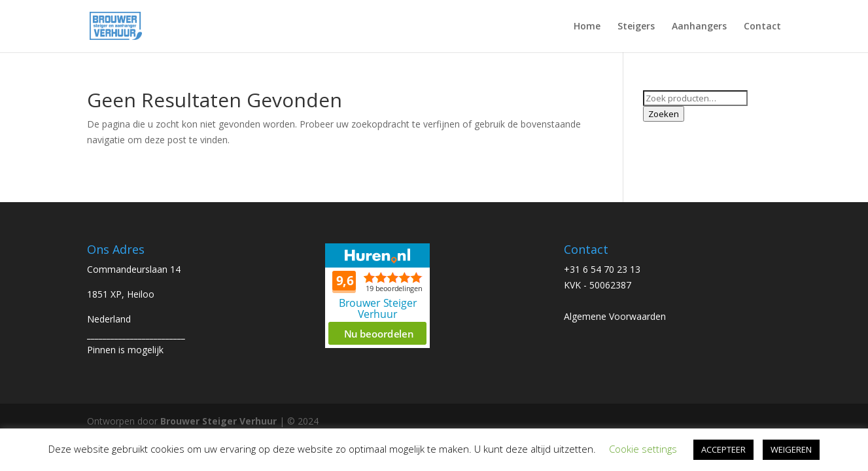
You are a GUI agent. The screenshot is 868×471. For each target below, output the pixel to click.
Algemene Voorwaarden (615, 316)
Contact (762, 27)
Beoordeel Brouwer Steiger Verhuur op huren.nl (377, 296)
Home (587, 27)
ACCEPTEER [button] (723, 449)
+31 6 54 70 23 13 (602, 269)
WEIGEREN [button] (791, 449)
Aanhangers (699, 27)
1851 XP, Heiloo (121, 294)
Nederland (109, 319)
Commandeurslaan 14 (134, 269)
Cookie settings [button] (643, 449)
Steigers (636, 27)
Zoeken (664, 114)
